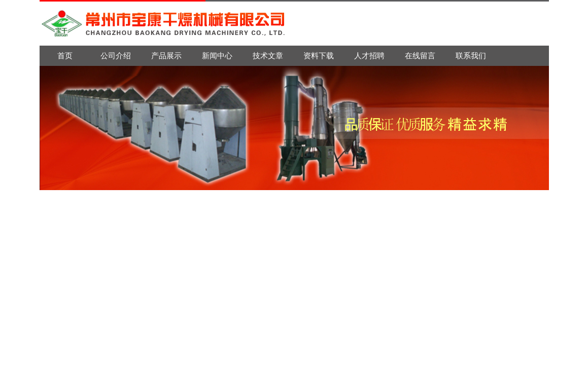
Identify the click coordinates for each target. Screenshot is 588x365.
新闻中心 (217, 56)
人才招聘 (369, 56)
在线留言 (420, 56)
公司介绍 (116, 56)
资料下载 (319, 56)
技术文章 (268, 56)
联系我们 (471, 56)
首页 (65, 56)
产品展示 (166, 56)
